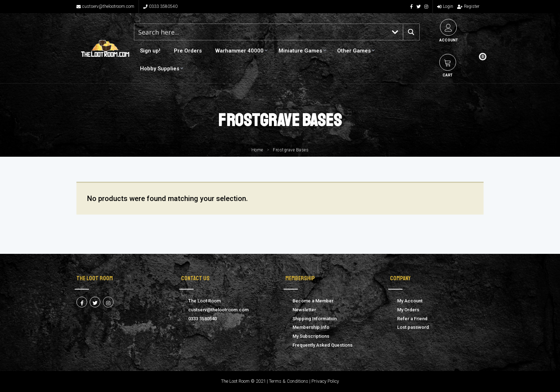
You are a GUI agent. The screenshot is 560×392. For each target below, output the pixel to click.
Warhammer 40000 (239, 51)
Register (468, 6)
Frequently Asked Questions (322, 345)
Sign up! (150, 51)
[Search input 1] (261, 32)
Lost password (413, 327)
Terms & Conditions (289, 381)
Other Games (354, 51)
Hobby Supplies (160, 69)
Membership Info (311, 327)
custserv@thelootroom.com (105, 6)
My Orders (408, 310)
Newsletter (304, 310)
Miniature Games (300, 51)
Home (257, 150)
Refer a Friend (412, 319)
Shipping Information (315, 319)
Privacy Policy (325, 381)
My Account (410, 301)
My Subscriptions (311, 336)
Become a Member (313, 301)
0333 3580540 (160, 6)
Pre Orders (188, 51)
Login (445, 6)
